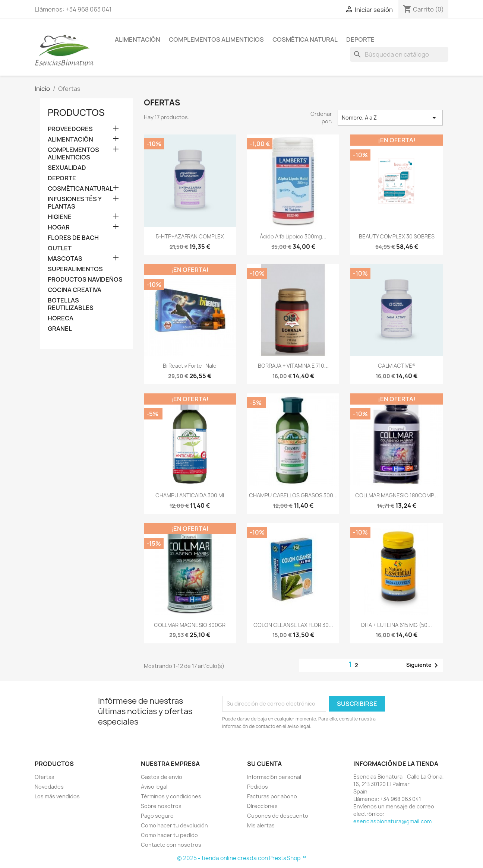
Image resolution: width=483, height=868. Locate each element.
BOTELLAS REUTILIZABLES (71, 304)
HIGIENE (60, 217)
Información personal (274, 777)
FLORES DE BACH (73, 238)
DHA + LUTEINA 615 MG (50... (397, 625)
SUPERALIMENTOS (75, 269)
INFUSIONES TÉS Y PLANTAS (75, 203)
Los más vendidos (57, 796)
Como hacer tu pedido (169, 835)
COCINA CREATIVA (75, 290)
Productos (76, 113)
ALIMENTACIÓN (138, 39)
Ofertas (45, 777)
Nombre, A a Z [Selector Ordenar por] (390, 118)
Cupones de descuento (278, 816)
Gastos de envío (162, 777)
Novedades (49, 787)
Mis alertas (261, 825)
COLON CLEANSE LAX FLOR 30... (293, 625)
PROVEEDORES (70, 129)
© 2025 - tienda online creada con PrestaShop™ (241, 858)
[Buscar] (399, 54)
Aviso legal (154, 787)
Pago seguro (157, 816)
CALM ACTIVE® (397, 366)
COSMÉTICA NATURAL (305, 39)
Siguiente (423, 665)
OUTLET (60, 248)
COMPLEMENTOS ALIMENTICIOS (216, 39)
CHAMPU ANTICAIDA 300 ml (190, 495)
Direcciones (262, 806)
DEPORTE (360, 39)
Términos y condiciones (171, 796)
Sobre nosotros (161, 806)
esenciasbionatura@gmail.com (392, 821)
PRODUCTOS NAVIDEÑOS (85, 280)
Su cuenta (264, 764)
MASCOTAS (65, 259)
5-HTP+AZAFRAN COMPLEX (190, 236)
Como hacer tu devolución (174, 825)
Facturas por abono (272, 796)
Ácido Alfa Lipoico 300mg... (293, 236)
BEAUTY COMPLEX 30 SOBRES (397, 236)
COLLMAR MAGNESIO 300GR (190, 625)
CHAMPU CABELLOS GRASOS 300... (293, 495)
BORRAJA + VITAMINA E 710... (293, 366)
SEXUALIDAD (67, 168)
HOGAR (59, 227)
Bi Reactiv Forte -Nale (190, 366)
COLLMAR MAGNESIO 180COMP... (397, 495)
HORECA (61, 318)
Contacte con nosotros (171, 845)
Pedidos (258, 787)
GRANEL (60, 329)
